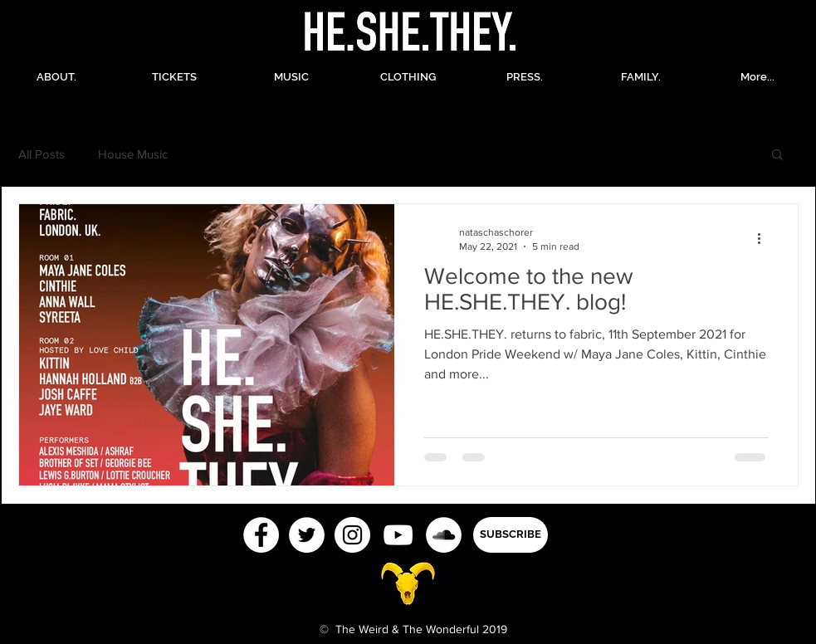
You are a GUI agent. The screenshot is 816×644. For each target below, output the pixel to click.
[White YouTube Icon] (398, 535)
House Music (133, 154)
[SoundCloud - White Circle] (444, 535)
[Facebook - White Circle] (261, 535)
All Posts (42, 154)
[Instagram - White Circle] (352, 535)
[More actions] (765, 238)
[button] (777, 156)
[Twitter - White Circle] (307, 535)
